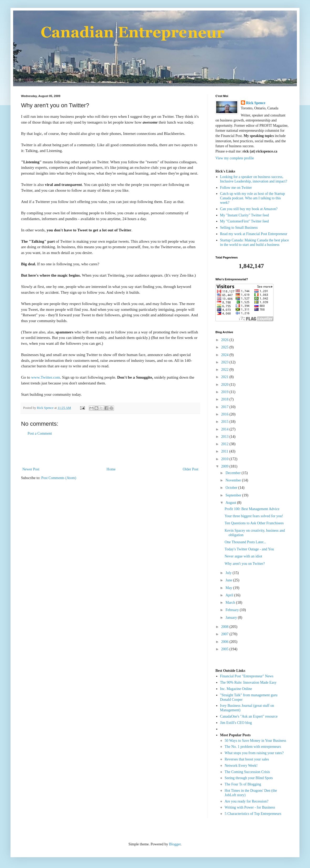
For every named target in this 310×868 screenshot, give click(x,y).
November (234, 480)
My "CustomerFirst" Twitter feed (245, 221)
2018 (225, 399)
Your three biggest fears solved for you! (254, 516)
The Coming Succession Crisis (247, 772)
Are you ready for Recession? (246, 801)
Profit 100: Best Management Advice (252, 509)
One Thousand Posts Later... (245, 542)
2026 (225, 340)
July (229, 573)
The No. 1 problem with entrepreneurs (253, 747)
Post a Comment (40, 433)
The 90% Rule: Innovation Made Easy (248, 682)
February (233, 610)
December (233, 473)
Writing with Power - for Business (250, 807)
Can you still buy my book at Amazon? (249, 209)
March (231, 603)
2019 (225, 392)
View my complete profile (235, 158)
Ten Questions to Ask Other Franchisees (254, 523)
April (230, 595)
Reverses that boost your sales (247, 759)
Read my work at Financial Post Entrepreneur (254, 234)
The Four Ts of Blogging (243, 784)
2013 (225, 437)
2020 (225, 385)
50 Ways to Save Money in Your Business (255, 741)
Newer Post (31, 469)
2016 (225, 414)
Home (111, 469)
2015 (225, 422)
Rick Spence (256, 103)
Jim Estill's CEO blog (236, 723)
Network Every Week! (241, 766)
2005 (225, 649)
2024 (225, 355)
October (232, 488)
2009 (225, 466)
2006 (225, 642)
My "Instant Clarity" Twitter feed (245, 215)
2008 (225, 627)
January (232, 618)
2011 (225, 451)
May (229, 588)
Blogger (175, 844)
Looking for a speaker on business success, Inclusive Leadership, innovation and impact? (254, 179)
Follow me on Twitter (236, 188)
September (234, 495)
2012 (225, 444)
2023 (225, 362)
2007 (225, 634)
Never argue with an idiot (243, 556)
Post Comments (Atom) (59, 478)
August (231, 503)
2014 (225, 429)
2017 (225, 407)
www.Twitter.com (45, 377)
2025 (225, 347)
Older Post (191, 469)
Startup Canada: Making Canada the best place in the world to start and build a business (255, 242)
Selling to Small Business (239, 228)
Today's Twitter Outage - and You (249, 549)
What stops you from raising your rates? (254, 753)
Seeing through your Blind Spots (249, 778)
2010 (225, 459)
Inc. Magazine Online (236, 689)
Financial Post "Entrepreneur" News (247, 676)
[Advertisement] (110, 451)
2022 (225, 370)
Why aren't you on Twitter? (245, 564)
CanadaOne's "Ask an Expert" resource (249, 716)
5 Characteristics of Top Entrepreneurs (253, 814)
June (229, 580)
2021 (225, 377)
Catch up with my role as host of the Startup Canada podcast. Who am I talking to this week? (253, 198)
